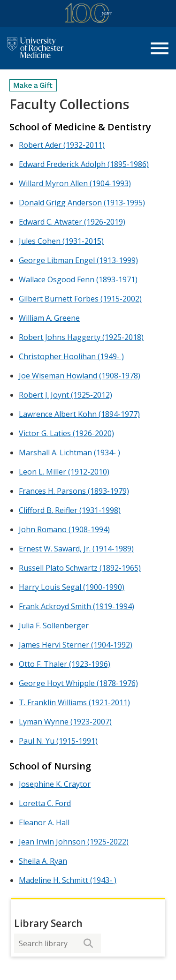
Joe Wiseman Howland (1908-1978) (80, 376)
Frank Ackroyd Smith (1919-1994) (77, 606)
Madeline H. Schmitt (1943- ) (68, 880)
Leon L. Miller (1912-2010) (64, 472)
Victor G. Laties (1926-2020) (66, 433)
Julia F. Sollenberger (54, 626)
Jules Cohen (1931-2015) (61, 241)
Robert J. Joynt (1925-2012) (65, 395)
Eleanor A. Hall (44, 822)
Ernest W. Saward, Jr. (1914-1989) (76, 549)
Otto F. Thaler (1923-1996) (65, 664)
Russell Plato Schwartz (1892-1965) (80, 568)
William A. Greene (49, 318)
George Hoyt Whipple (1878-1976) (78, 683)
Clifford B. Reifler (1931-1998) (70, 510)
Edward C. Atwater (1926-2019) (72, 222)
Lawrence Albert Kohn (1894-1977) (79, 414)
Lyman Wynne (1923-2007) (65, 722)
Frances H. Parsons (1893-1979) (74, 491)
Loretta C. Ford (45, 803)
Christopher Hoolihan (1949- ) (71, 356)
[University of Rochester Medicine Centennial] (88, 15)
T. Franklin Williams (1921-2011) (74, 702)
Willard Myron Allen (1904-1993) (75, 183)
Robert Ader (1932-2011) (62, 145)
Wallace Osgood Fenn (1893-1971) (78, 279)
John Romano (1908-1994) (64, 529)
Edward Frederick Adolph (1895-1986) (84, 164)
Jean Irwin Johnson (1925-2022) (74, 842)
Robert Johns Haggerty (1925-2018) (81, 337)
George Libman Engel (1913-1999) (78, 260)
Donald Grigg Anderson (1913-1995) (82, 203)
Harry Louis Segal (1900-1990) (72, 587)
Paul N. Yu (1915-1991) (58, 741)
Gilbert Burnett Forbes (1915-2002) (80, 299)
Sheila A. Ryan (43, 861)
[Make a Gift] (34, 85)
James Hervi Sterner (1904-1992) (76, 645)
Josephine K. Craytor (55, 784)
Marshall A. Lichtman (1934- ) (69, 452)
